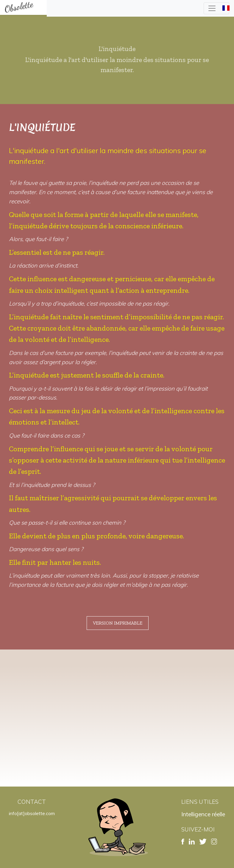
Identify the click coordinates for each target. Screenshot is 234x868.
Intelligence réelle (203, 814)
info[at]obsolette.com (32, 813)
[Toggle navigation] (216, 8)
